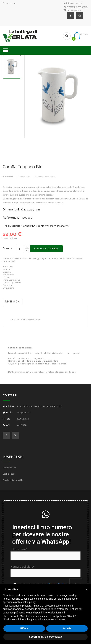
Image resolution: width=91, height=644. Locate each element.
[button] (86, 589)
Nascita (6, 269)
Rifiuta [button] (24, 628)
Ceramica (7, 285)
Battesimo (8, 267)
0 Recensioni (24, 177)
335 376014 (83, 7)
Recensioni (13, 302)
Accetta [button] (67, 628)
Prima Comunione (11, 280)
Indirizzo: (9, 406)
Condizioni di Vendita (13, 480)
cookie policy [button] (28, 602)
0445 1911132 (76, 3)
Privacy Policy (9, 468)
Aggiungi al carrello (46, 249)
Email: (7, 413)
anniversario (8, 288)
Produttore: (11, 226)
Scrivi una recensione (45, 177)
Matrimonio (8, 275)
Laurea (6, 277)
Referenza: (11, 218)
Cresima (7, 272)
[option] (12, 67)
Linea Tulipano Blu (12, 283)
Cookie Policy (9, 474)
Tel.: (6, 419)
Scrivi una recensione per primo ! (26, 319)
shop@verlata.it (74, 10)
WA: (6, 425)
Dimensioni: (11, 209)
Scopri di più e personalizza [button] (45, 637)
